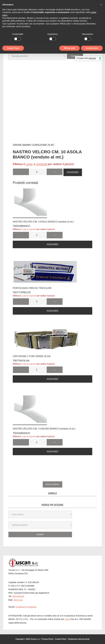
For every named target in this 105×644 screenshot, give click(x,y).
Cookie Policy (61, 639)
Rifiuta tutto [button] (70, 48)
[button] (101, 5)
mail (67, 619)
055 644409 (18, 596)
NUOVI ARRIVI (52, 484)
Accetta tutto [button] (92, 48)
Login (29, 164)
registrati (41, 164)
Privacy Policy (48, 639)
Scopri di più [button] (13, 48)
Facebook (20, 607)
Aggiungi (73, 172)
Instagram (32, 607)
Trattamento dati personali (79, 639)
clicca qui (18, 600)
